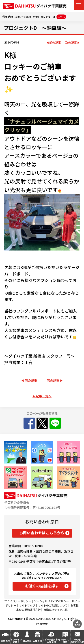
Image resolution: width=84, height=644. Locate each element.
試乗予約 (5, 641)
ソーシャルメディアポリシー (51, 601)
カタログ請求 (65, 641)
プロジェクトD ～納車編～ (35, 28)
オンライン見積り (16, 641)
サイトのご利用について (53, 605)
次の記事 (71, 43)
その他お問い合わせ (77, 641)
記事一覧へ (44, 396)
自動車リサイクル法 (56, 610)
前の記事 (55, 43)
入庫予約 (37, 641)
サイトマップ (27, 605)
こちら (61, 17)
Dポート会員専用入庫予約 (51, 641)
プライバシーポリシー (18, 601)
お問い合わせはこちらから (42, 533)
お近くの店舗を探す (42, 586)
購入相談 (27, 641)
